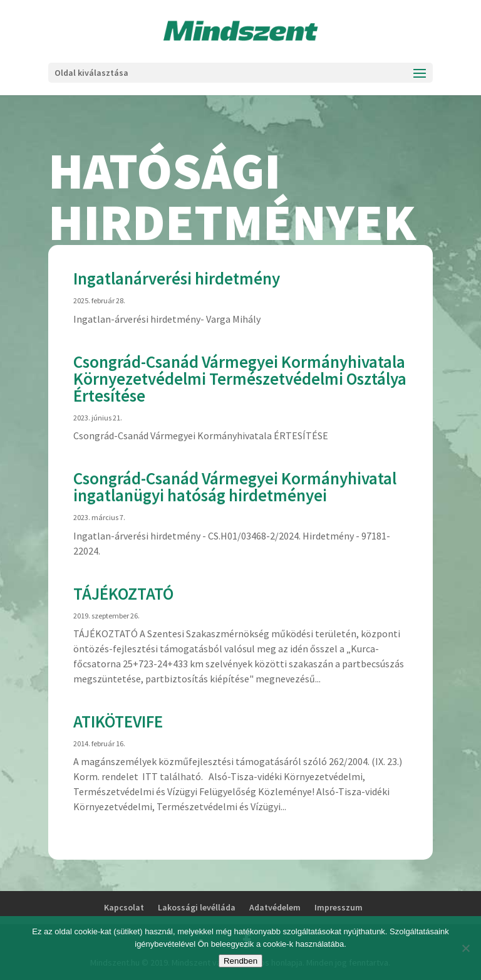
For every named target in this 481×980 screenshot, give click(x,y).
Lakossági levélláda (197, 907)
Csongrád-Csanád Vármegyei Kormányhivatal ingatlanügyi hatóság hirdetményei (235, 487)
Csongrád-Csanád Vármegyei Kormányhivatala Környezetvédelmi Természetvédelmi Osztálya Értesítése (240, 378)
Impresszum (339, 907)
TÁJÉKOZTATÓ (123, 593)
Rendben (240, 961)
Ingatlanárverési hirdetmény (177, 278)
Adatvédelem (275, 907)
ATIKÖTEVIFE (118, 721)
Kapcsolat (124, 907)
